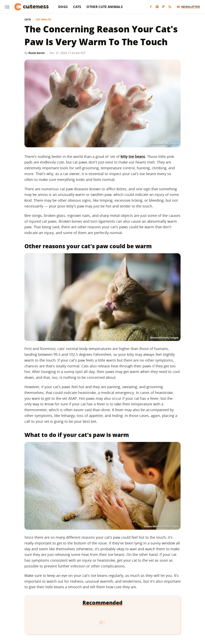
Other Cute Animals (105, 7)
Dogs (63, 7)
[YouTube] (157, 7)
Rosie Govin (37, 53)
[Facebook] (151, 7)
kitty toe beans (133, 157)
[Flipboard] (164, 7)
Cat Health (43, 20)
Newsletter (188, 7)
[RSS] (170, 7)
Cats (77, 7)
